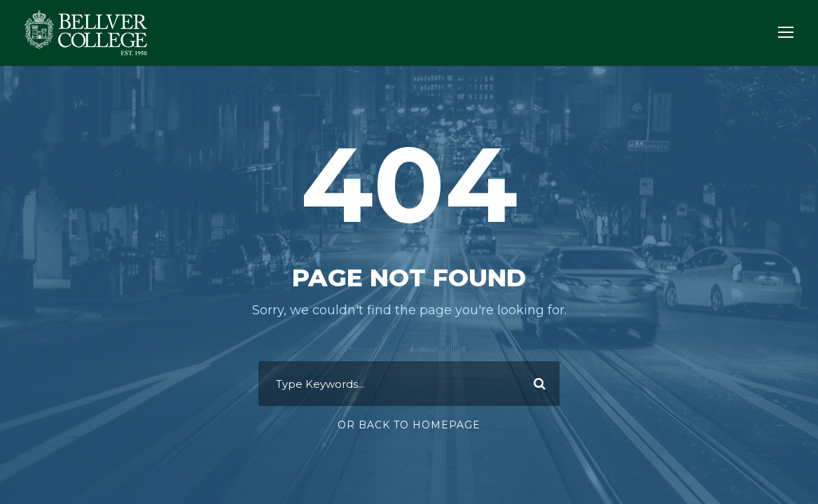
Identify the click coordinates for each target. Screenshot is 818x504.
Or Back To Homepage (409, 425)
